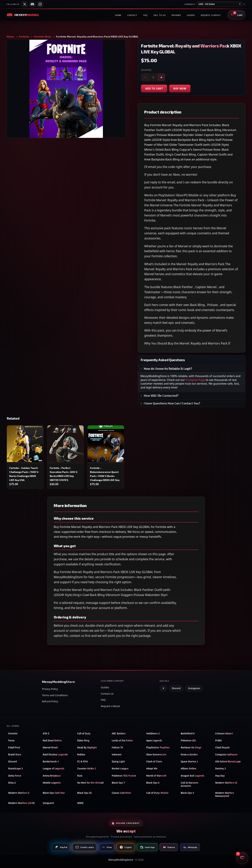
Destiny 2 (221, 769)
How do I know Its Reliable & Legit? (168, 368)
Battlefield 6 (188, 733)
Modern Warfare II (19, 793)
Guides (191, 15)
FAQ (145, 15)
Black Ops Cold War (54, 793)
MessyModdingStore (121, 860)
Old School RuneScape (228, 762)
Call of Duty (84, 733)
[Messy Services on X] (25, 4)
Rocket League (120, 769)
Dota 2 (12, 783)
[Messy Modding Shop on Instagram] (40, 4)
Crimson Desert (224, 733)
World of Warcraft (156, 776)
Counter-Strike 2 (87, 769)
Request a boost (211, 15)
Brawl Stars (15, 755)
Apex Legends (154, 740)
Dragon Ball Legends (193, 776)
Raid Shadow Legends (55, 755)
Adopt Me (152, 769)
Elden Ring (83, 740)
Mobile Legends (52, 783)
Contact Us (107, 694)
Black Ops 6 (153, 783)
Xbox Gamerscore (156, 755)
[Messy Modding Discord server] (32, 4)
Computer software (226, 755)
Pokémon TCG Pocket (124, 776)
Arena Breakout (52, 776)
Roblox (81, 755)
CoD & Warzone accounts (190, 784)
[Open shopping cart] (236, 15)
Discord (176, 688)
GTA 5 (46, 733)
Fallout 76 (117, 748)
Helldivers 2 (153, 733)
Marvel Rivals (50, 748)
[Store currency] (219, 4)
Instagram (194, 688)
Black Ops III (84, 793)
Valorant (117, 755)
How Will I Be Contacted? (161, 395)
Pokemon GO (188, 740)
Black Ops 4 (187, 793)
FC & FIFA (83, 762)
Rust (80, 776)
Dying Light (118, 762)
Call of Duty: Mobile (157, 793)
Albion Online (189, 769)
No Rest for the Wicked (90, 783)
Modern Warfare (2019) (21, 803)
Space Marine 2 (189, 762)
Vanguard (48, 803)
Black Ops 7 (118, 783)
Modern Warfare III (226, 783)
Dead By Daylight (87, 748)
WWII (80, 803)
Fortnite (24, 37)
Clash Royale (222, 748)
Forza (11, 740)
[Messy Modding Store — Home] (23, 15)
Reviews (176, 15)
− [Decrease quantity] (145, 77)
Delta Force (15, 776)
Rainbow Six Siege (191, 748)
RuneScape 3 (15, 769)
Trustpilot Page (195, 380)
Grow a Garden (189, 755)
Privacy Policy (50, 689)
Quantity (146, 70)
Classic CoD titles (121, 793)
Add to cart (154, 88)
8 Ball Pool (14, 748)
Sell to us (160, 15)
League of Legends (53, 769)
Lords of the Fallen (122, 740)
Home (118, 15)
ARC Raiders (119, 733)
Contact (132, 15)
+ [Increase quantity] (161, 77)
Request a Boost (110, 706)
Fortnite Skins (43, 37)
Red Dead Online (52, 740)
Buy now (180, 88)
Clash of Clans (154, 762)
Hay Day (220, 776)
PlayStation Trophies (158, 748)
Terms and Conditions (55, 695)
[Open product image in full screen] (66, 89)
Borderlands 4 (51, 762)
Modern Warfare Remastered (225, 794)
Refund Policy (50, 701)
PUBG (218, 740)
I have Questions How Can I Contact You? (172, 403)
